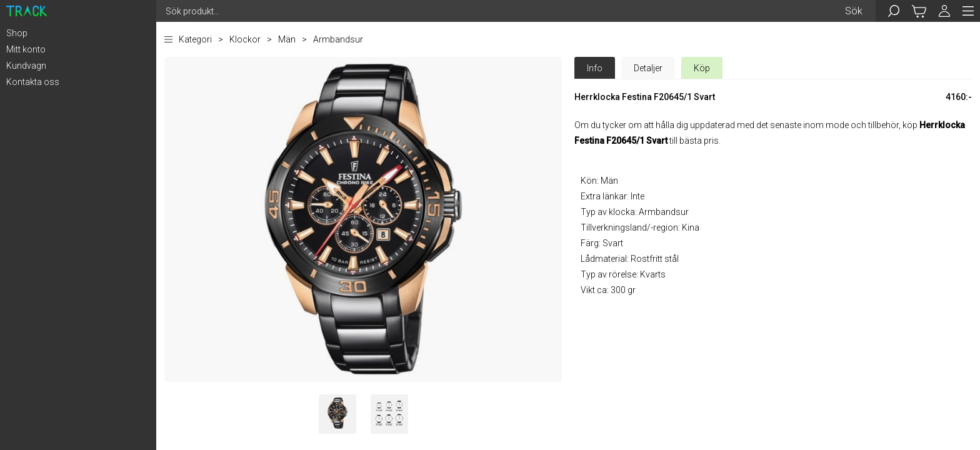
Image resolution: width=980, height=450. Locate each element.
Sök (854, 11)
